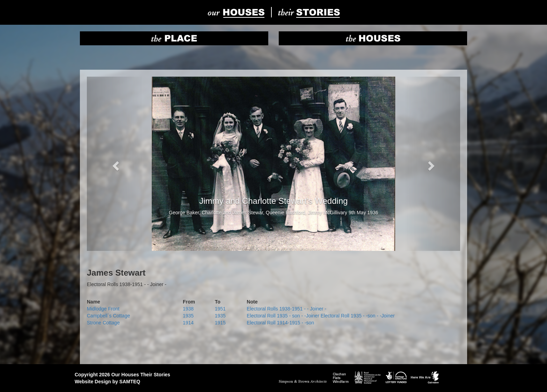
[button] (115, 164)
